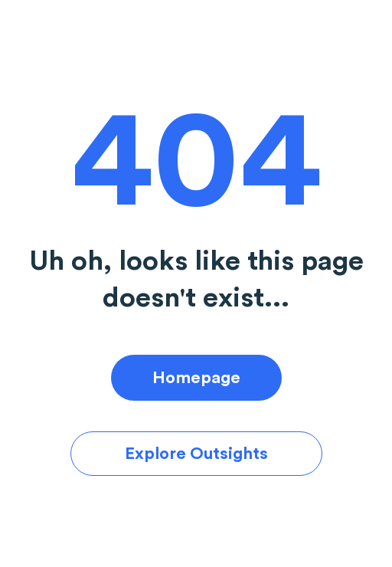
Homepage (196, 378)
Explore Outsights (196, 454)
